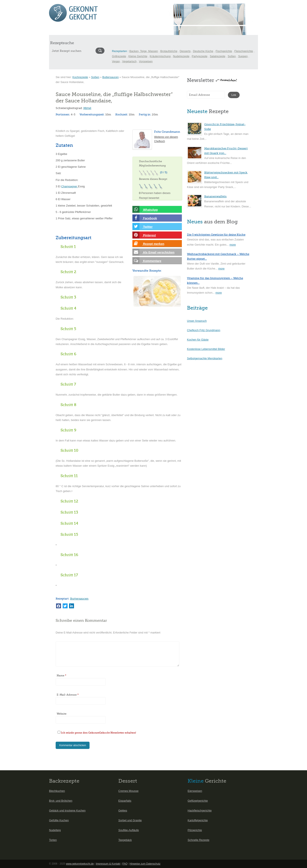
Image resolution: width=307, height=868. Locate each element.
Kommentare (147, 261)
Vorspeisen (146, 61)
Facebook (145, 218)
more (233, 245)
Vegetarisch (129, 61)
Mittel (87, 108)
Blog (168, 30)
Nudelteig (55, 830)
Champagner (70, 186)
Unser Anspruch (197, 321)
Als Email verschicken (153, 252)
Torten (53, 840)
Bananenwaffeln (215, 196)
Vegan (116, 61)
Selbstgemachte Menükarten (205, 358)
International (117, 30)
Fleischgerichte (244, 51)
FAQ (125, 864)
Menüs (135, 30)
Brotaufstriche (169, 51)
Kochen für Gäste (198, 340)
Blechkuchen (57, 791)
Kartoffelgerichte (198, 820)
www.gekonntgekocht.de (80, 864)
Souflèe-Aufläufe (129, 830)
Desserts (185, 51)
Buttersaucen (111, 77)
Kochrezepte (80, 77)
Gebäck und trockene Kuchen (67, 810)
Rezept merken (148, 244)
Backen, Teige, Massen (144, 51)
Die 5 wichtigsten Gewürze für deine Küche (216, 235)
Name (62, 676)
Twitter (143, 226)
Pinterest (144, 235)
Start (55, 30)
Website (62, 714)
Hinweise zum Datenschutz (145, 864)
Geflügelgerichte (198, 801)
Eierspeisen (195, 791)
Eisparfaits (125, 801)
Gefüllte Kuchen (59, 820)
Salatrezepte (218, 56)
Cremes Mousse (128, 791)
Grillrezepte (119, 56)
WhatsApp (145, 209)
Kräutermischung (160, 56)
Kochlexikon (152, 30)
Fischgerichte (224, 51)
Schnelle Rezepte (198, 840)
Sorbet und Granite (130, 820)
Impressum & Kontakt (108, 864)
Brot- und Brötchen (61, 801)
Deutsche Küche (203, 51)
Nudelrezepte (181, 56)
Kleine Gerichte (138, 56)
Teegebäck (125, 840)
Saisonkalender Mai (92, 30)
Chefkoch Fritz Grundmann (204, 330)
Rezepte (69, 30)
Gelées (123, 810)
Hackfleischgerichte (200, 810)
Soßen (232, 56)
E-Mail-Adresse (68, 695)
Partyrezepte (200, 56)
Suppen (243, 56)
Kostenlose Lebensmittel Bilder (206, 349)
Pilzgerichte (195, 830)
